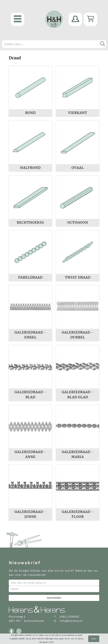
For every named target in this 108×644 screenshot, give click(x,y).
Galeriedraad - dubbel (78, 335)
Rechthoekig (30, 223)
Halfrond (30, 168)
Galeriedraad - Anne (30, 454)
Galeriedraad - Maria (78, 454)
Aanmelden (54, 598)
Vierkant (78, 113)
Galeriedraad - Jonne (30, 514)
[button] (18, 19)
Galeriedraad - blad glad (78, 395)
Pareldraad (30, 277)
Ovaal (78, 168)
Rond (30, 113)
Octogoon (78, 223)
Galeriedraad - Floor (78, 514)
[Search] (54, 44)
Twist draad (78, 277)
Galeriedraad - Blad (30, 395)
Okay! (94, 639)
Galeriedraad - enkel (30, 335)
